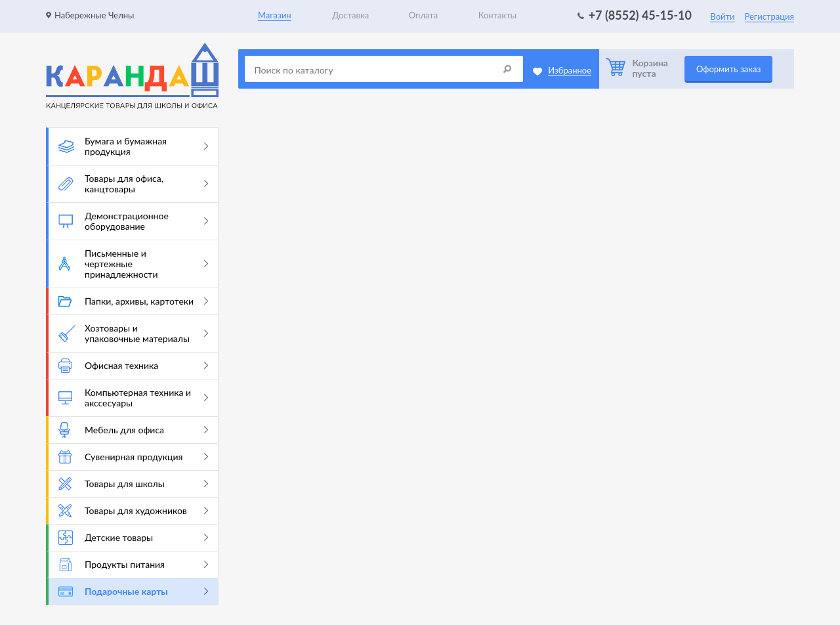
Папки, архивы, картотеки (133, 301)
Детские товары (133, 538)
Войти (722, 16)
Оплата (423, 15)
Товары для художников (133, 511)
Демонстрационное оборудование (133, 221)
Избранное (570, 70)
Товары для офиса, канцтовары (133, 183)
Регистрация (769, 16)
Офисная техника (133, 366)
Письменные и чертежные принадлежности (133, 264)
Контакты (498, 15)
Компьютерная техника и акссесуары (133, 398)
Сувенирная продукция (133, 457)
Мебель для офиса (133, 430)
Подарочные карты (133, 591)
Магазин (275, 15)
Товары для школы (133, 484)
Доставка (350, 15)
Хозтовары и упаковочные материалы (133, 333)
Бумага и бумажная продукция (133, 146)
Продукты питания (133, 565)
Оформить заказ (728, 69)
